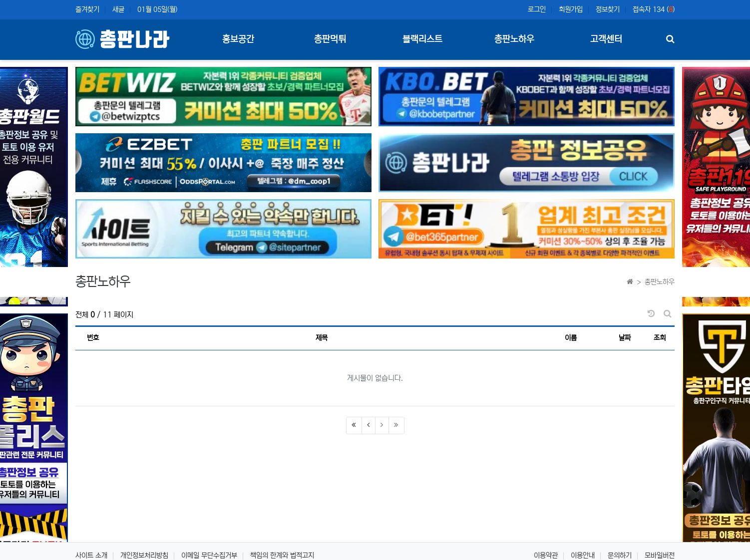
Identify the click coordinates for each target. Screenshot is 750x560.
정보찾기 (608, 9)
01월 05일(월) (157, 9)
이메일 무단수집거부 (209, 556)
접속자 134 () (654, 9)
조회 (660, 338)
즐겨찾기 (87, 9)
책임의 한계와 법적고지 (282, 556)
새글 (118, 9)
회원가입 (571, 9)
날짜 (625, 338)
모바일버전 (660, 556)
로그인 (537, 9)
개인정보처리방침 (144, 556)
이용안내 (583, 556)
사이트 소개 (91, 556)
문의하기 (620, 556)
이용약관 (546, 556)
